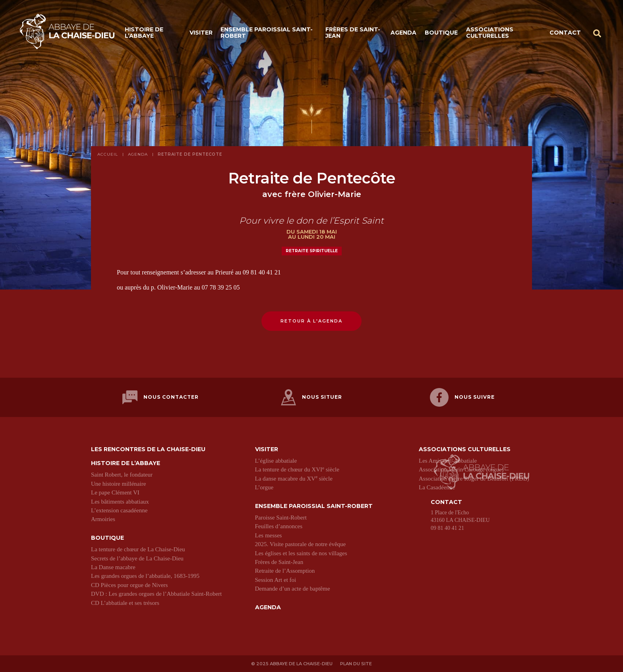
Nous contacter (161, 397)
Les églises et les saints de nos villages (301, 552)
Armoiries (103, 519)
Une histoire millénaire (118, 483)
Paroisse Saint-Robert (281, 517)
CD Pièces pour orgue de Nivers (129, 584)
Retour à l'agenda (311, 321)
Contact (565, 33)
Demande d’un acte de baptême (293, 588)
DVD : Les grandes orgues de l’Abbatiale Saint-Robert (156, 593)
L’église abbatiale (276, 460)
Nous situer (311, 397)
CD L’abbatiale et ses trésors (125, 602)
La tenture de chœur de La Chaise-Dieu (138, 549)
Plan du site (356, 663)
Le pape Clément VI (115, 492)
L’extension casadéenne (119, 510)
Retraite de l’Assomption (285, 570)
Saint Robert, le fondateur (122, 474)
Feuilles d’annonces (279, 526)
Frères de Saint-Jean (353, 33)
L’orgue (264, 487)
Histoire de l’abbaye (144, 33)
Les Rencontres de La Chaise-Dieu (148, 449)
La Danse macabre (113, 566)
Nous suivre (462, 397)
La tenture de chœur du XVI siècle (297, 469)
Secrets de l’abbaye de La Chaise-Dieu (137, 558)
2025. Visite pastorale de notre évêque (301, 544)
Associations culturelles (490, 33)
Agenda (403, 33)
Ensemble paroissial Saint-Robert (267, 33)
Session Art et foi (276, 579)
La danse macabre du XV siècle (294, 478)
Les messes (269, 535)
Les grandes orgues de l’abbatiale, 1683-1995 (145, 575)
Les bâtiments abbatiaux (120, 501)
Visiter (201, 33)
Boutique (441, 33)
